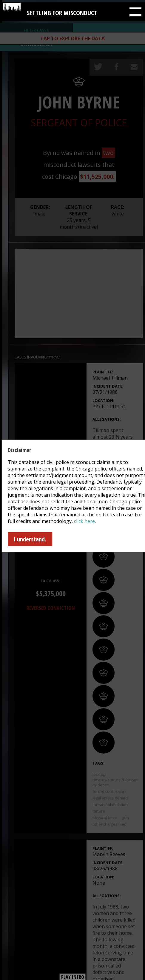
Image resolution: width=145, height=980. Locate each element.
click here (84, 521)
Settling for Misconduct (62, 11)
